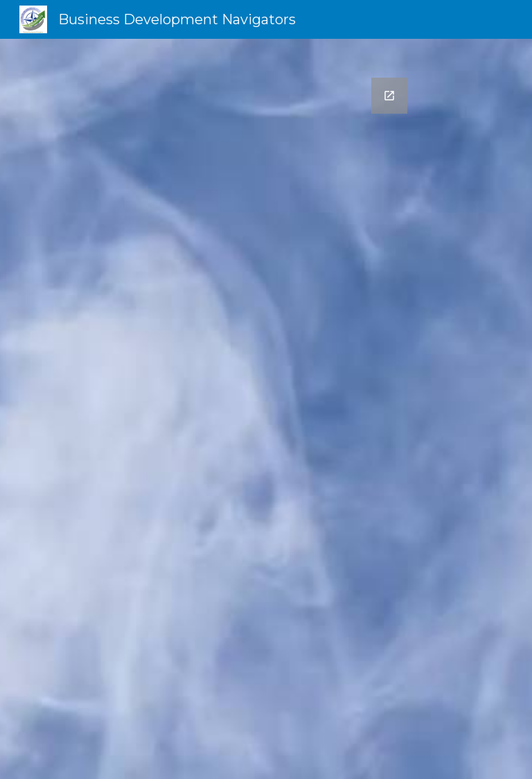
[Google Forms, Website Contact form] (266, 409)
